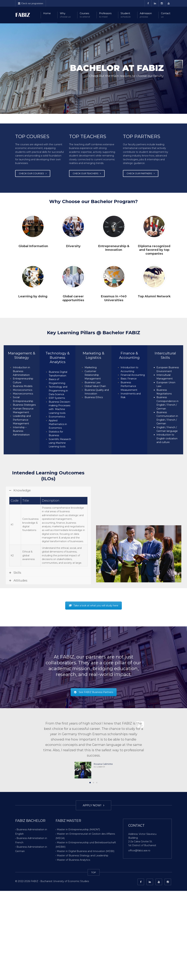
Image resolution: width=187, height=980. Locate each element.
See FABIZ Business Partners (94, 791)
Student (126, 15)
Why (65, 15)
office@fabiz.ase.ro (139, 949)
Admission (146, 15)
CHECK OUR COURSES (33, 174)
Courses (85, 15)
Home (47, 13)
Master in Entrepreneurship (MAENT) (78, 928)
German (161, 409)
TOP (94, 971)
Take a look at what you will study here (93, 704)
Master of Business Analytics (73, 958)
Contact (166, 15)
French (171, 405)
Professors (105, 15)
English (161, 405)
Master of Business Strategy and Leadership (83, 954)
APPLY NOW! (93, 904)
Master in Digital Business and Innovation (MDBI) (86, 950)
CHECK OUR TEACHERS (87, 174)
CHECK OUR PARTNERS (141, 174)
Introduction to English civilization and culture (167, 438)
